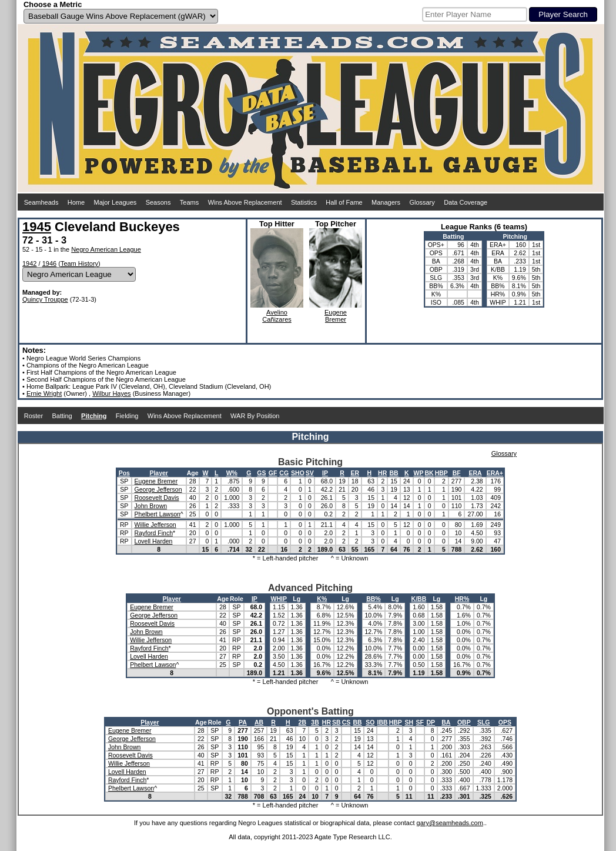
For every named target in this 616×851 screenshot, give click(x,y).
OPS (505, 722)
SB (337, 722)
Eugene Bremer (156, 481)
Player (159, 473)
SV (310, 473)
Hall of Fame (344, 202)
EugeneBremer (336, 316)
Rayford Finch (154, 533)
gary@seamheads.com (450, 823)
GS (261, 473)
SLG (484, 722)
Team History (79, 263)
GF (273, 473)
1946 (49, 263)
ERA (475, 473)
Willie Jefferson (155, 525)
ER (355, 473)
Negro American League (106, 249)
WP (419, 473)
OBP (464, 722)
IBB (383, 722)
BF (457, 473)
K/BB (419, 599)
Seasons (158, 202)
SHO (298, 473)
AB (259, 722)
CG (284, 473)
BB (394, 473)
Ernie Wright (44, 393)
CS (346, 722)
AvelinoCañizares (277, 316)
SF (420, 722)
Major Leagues (115, 202)
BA (446, 722)
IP (325, 473)
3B (315, 722)
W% (232, 473)
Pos (124, 473)
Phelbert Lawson (158, 514)
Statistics (304, 202)
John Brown (151, 506)
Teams (189, 202)
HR (382, 473)
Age (193, 473)
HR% (462, 599)
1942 (29, 263)
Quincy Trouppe (45, 299)
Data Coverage (466, 202)
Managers (386, 202)
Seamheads (41, 202)
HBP (441, 473)
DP (431, 722)
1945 (37, 227)
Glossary (422, 202)
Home (76, 202)
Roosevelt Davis (157, 498)
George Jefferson (158, 489)
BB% (374, 599)
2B (302, 722)
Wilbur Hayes (111, 393)
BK (429, 473)
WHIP (279, 599)
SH (409, 722)
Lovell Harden (154, 541)
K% (322, 599)
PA (243, 722)
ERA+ (495, 473)
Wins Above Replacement (245, 202)
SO (370, 722)
